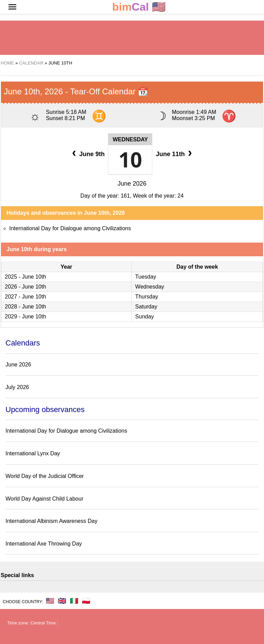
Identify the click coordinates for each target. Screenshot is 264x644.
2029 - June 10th (25, 317)
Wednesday (130, 139)
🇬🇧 (62, 601)
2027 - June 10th (25, 297)
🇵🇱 (86, 601)
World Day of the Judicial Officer (45, 476)
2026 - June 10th (25, 287)
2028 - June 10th (25, 307)
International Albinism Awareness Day (51, 521)
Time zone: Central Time (31, 623)
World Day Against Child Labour (45, 499)
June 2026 (132, 184)
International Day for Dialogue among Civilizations (70, 228)
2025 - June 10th (25, 277)
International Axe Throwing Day (44, 544)
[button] (12, 7)
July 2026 (17, 387)
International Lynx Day (33, 453)
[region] (132, 38)
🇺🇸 (139, 7)
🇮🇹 (74, 601)
